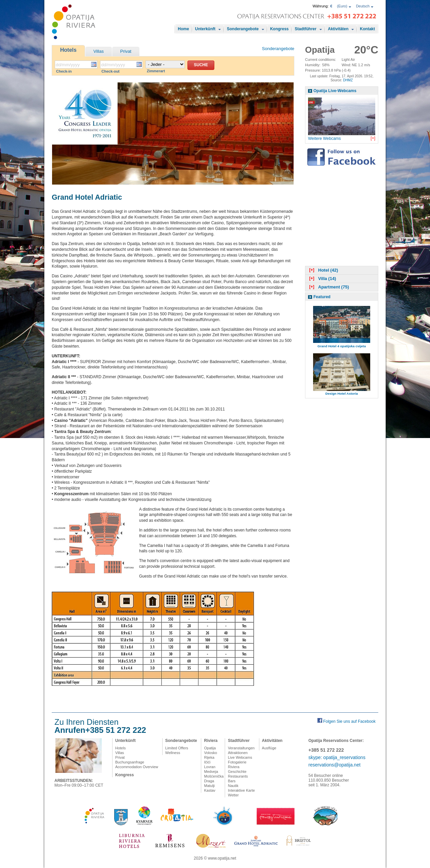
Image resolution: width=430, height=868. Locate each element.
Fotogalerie (237, 762)
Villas (99, 51)
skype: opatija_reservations (337, 757)
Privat (126, 51)
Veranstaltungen (241, 748)
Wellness (173, 753)
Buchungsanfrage (130, 762)
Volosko (210, 753)
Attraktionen (238, 753)
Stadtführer (306, 29)
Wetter (233, 795)
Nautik (233, 786)
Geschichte (237, 772)
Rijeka (209, 757)
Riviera (211, 741)
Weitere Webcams (325, 139)
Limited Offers (177, 748)
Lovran (210, 767)
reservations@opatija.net (334, 765)
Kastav (210, 790)
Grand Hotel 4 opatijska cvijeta (342, 346)
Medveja (211, 772)
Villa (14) (322, 279)
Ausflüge (269, 748)
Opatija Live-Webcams (335, 91)
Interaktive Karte (241, 790)
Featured (322, 297)
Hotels (68, 50)
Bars (232, 781)
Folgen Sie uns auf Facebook (349, 721)
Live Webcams (240, 757)
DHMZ (348, 80)
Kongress (279, 29)
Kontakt (367, 29)
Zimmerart (156, 71)
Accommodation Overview (137, 767)
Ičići (207, 762)
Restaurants (238, 776)
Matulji (209, 786)
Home (183, 29)
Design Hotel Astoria (342, 393)
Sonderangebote (243, 29)
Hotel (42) (323, 270)
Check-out (111, 71)
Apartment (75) (328, 287)
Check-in (64, 71)
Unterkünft (205, 29)
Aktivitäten (338, 29)
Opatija (210, 748)
